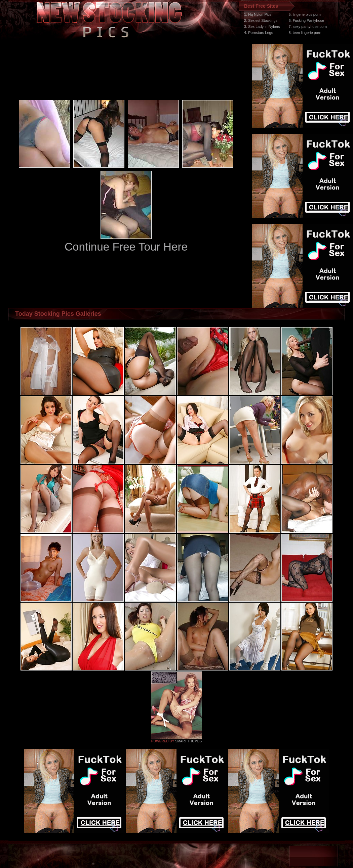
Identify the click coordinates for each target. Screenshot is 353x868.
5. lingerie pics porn (304, 14)
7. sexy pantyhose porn (308, 27)
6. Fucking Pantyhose (306, 20)
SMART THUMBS (188, 741)
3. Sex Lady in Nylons (262, 27)
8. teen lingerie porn (305, 33)
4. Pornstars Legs (259, 33)
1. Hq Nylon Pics (258, 14)
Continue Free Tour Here (126, 247)
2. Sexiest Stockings (261, 20)
